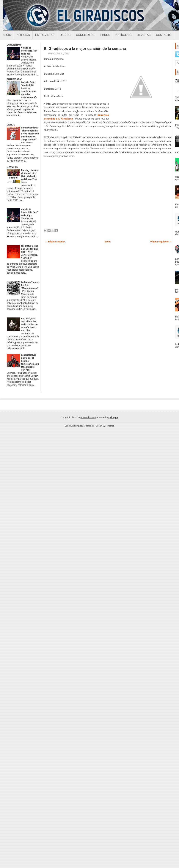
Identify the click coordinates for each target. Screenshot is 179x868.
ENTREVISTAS (15, 79)
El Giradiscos (87, 417)
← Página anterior (55, 242)
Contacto (164, 35)
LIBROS (11, 125)
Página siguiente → (161, 242)
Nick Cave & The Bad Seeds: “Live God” (30, 249)
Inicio (7, 35)
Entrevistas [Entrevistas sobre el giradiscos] (45, 35)
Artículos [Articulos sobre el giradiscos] (124, 35)
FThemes (110, 426)
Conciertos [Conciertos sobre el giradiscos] (85, 35)
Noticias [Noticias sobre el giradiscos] (23, 35)
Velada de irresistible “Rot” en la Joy (30, 51)
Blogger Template (86, 426)
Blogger (114, 417)
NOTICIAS (12, 167)
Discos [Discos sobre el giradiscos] (65, 35)
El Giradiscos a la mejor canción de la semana (85, 49)
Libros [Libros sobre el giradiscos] (105, 35)
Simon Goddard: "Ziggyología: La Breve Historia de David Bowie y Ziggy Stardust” (30, 134)
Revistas (144, 35)
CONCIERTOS (14, 45)
